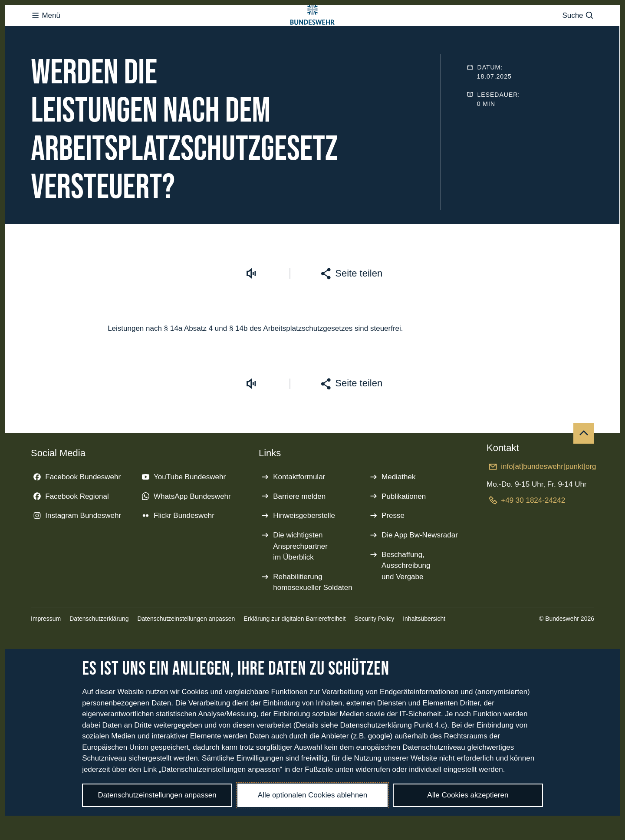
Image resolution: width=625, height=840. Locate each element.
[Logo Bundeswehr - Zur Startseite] (312, 33)
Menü (46, 33)
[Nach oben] (584, 468)
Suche (578, 33)
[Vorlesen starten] (251, 308)
